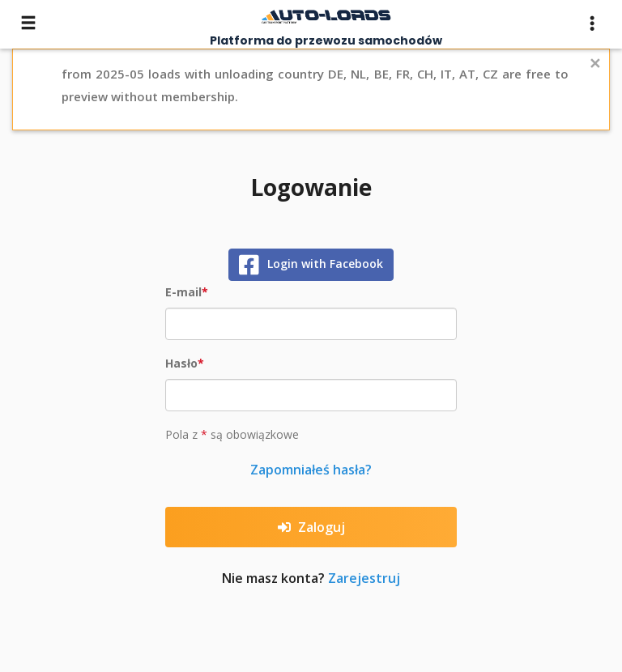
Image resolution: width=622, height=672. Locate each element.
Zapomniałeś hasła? (311, 470)
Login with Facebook (311, 265)
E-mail (183, 292)
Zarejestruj (364, 578)
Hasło (181, 363)
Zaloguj (311, 527)
